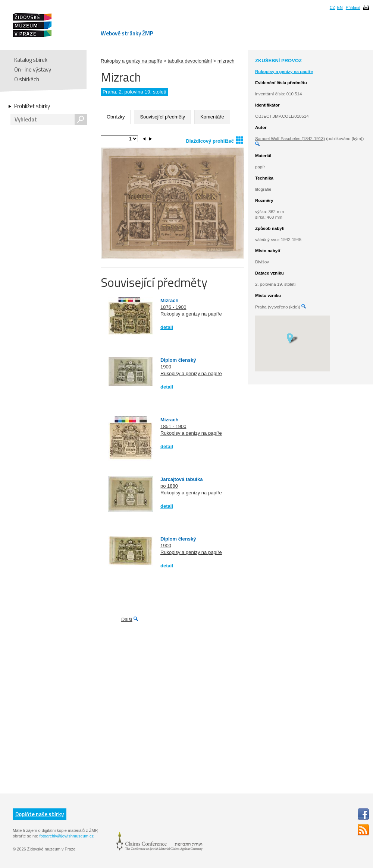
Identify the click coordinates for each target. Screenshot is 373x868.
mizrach (226, 61)
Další (127, 619)
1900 (166, 367)
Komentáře (212, 117)
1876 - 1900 (173, 307)
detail (167, 327)
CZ (333, 7)
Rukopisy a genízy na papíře (131, 61)
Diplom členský (178, 360)
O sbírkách (27, 79)
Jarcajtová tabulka (181, 479)
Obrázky (116, 117)
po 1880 (169, 486)
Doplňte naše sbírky (40, 814)
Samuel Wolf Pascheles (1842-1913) (290, 139)
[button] (292, 338)
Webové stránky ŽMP (127, 33)
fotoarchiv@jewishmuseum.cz (66, 836)
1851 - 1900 (173, 426)
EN (340, 7)
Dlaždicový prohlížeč (214, 140)
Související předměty (162, 117)
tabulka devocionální (190, 61)
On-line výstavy (33, 69)
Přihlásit (353, 7)
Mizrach (169, 300)
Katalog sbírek (31, 60)
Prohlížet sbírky (32, 106)
